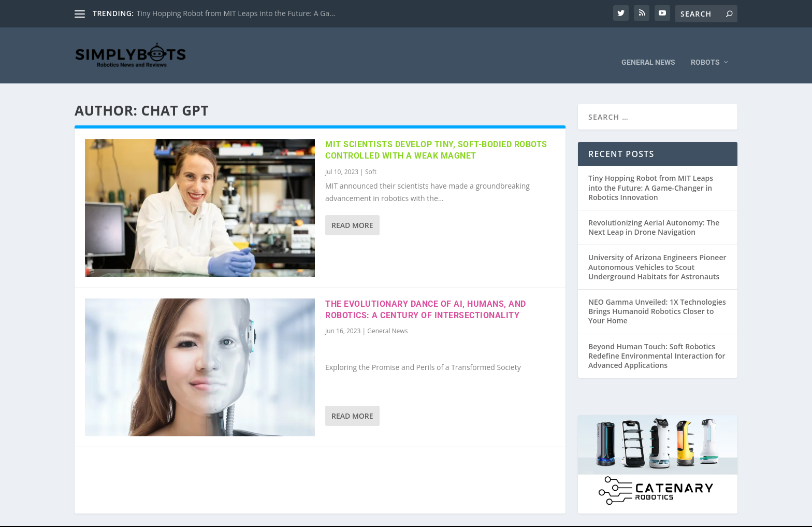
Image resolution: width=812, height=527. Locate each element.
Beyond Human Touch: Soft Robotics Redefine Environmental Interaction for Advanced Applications (657, 341)
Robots (705, 48)
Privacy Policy (553, 518)
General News (648, 48)
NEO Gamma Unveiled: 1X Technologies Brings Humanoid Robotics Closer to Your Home (657, 296)
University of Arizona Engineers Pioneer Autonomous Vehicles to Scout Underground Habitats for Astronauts (657, 252)
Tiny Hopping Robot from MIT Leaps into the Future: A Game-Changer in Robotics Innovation (651, 173)
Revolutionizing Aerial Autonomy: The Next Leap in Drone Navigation (654, 213)
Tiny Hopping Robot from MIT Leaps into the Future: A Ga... (236, 13)
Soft (371, 157)
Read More (352, 211)
